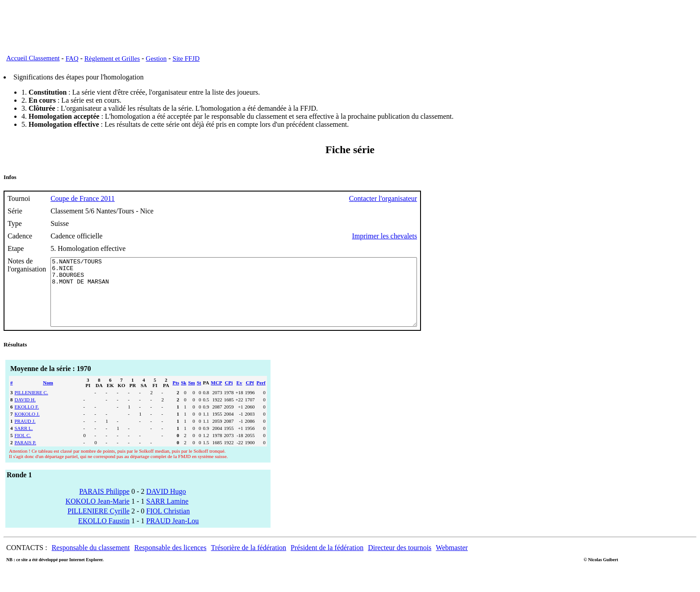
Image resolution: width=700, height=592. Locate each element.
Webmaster (452, 561)
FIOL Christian (168, 524)
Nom (48, 396)
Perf (261, 396)
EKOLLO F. (27, 420)
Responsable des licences (171, 561)
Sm (191, 396)
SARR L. (24, 442)
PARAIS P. (26, 456)
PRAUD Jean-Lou (173, 534)
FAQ (72, 58)
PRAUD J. (25, 434)
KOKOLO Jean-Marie (98, 515)
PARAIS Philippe (104, 505)
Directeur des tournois (400, 561)
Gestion (156, 58)
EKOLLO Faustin (104, 534)
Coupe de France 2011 (83, 198)
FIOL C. (23, 449)
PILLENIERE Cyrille (98, 524)
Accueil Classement (33, 58)
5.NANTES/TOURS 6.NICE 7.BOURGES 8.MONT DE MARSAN (256, 299)
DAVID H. (25, 413)
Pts (176, 396)
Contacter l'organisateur (428, 198)
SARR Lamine (168, 515)
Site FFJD (186, 58)
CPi (229, 396)
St (199, 396)
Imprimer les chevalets (429, 236)
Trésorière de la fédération (248, 561)
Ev (240, 396)
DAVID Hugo (166, 505)
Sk (183, 396)
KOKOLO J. (27, 427)
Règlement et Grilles (112, 58)
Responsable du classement (91, 561)
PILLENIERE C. (31, 406)
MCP (216, 396)
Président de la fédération (327, 561)
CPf (250, 396)
